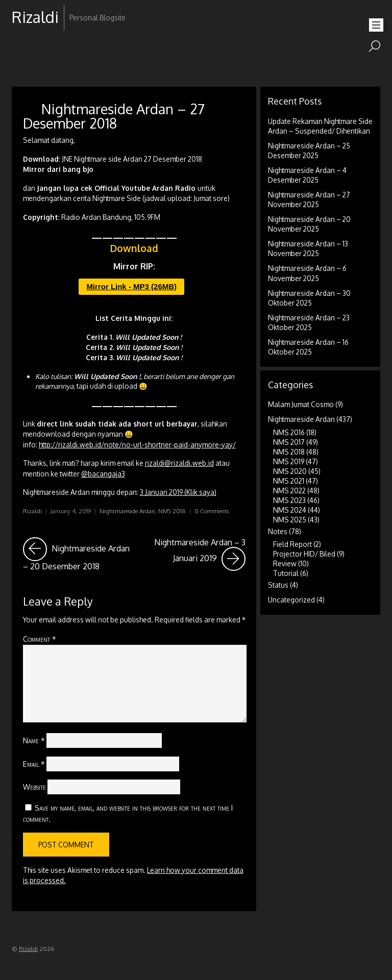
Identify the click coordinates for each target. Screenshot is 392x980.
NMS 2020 (290, 471)
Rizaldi (32, 511)
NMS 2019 (289, 461)
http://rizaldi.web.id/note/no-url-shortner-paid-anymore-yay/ (137, 445)
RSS (21, 50)
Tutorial (286, 573)
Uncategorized (291, 600)
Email (34, 764)
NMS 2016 (289, 432)
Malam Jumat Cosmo (301, 404)
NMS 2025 (290, 520)
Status (278, 585)
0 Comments (212, 511)
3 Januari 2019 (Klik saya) (178, 492)
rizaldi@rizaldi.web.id (179, 463)
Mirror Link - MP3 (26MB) (131, 286)
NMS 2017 (289, 442)
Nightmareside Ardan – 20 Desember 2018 (76, 554)
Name (34, 740)
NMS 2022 (289, 491)
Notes (278, 531)
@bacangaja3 (103, 474)
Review (285, 563)
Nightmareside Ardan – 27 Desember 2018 (114, 116)
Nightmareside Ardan (127, 511)
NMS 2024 (290, 510)
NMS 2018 (172, 511)
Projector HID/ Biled (304, 554)
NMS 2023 (289, 500)
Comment (40, 639)
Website (34, 787)
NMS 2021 (289, 481)
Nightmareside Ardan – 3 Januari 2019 (200, 554)
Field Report (292, 544)
